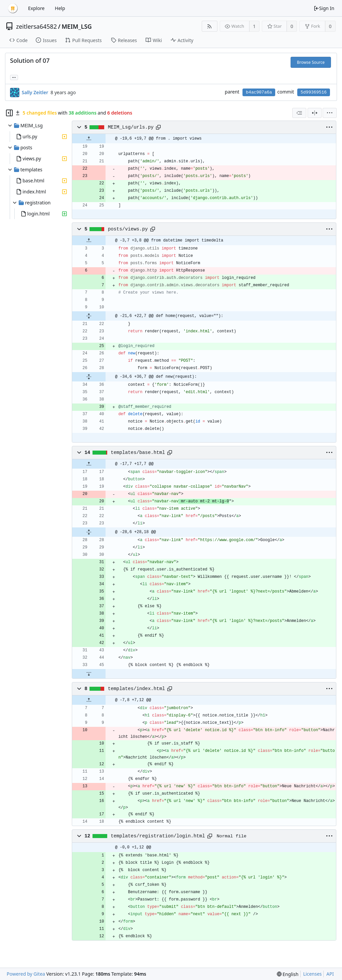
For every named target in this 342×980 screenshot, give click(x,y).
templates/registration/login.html (158, 836)
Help (60, 8)
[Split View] (315, 113)
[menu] (330, 113)
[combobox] (299, 113)
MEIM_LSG (77, 26)
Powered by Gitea (26, 974)
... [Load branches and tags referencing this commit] (14, 77)
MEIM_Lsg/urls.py (131, 127)
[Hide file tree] (9, 113)
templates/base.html (138, 453)
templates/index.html (136, 689)
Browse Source (311, 62)
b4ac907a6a (259, 92)
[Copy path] (158, 127)
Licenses (313, 974)
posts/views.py (128, 229)
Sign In (324, 8)
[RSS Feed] (210, 26)
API (330, 974)
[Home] (13, 8)
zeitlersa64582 (36, 26)
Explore (36, 8)
